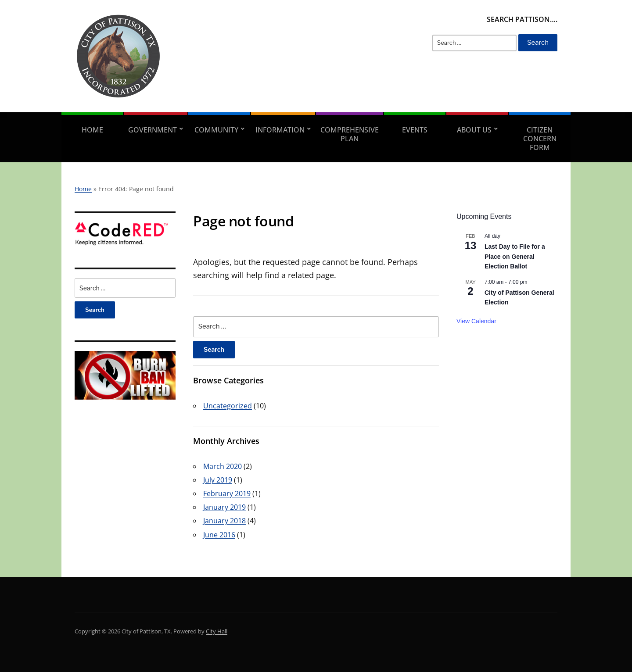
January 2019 (224, 507)
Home (92, 130)
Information (280, 130)
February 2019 (227, 493)
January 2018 (224, 521)
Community (216, 130)
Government (153, 130)
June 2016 (219, 535)
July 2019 (218, 480)
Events (415, 130)
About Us (474, 130)
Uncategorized (228, 406)
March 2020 (223, 466)
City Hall (217, 631)
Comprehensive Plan (350, 134)
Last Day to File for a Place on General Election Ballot (515, 256)
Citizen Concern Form (540, 139)
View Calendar (476, 321)
